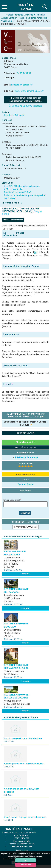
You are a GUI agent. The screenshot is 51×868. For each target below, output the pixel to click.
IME (22, 838)
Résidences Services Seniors (22, 844)
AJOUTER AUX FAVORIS (26, 474)
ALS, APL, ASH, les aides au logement (22, 186)
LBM (27, 838)
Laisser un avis (26, 464)
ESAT (17, 838)
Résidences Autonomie (22, 846)
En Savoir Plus (26, 865)
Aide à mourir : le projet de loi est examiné (25, 817)
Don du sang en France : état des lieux (23, 738)
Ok (26, 860)
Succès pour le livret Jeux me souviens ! (24, 764)
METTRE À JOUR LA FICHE (26, 447)
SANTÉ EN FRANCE (19, 829)
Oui (4, 229)
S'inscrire (25, 513)
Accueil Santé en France (13, 18)
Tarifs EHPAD (11, 198)
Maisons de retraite (22, 841)
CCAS (22, 836)
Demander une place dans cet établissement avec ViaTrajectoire (26, 99)
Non (11, 229)
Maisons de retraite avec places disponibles (25, 195)
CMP (27, 836)
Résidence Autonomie (15, 115)
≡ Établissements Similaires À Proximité (26, 15)
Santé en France (26, 484)
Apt (36, 252)
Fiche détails (26, 574)
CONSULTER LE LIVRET (26, 433)
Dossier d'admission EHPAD (18, 192)
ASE (16, 836)
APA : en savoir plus (14, 189)
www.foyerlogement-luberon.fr (29, 91)
